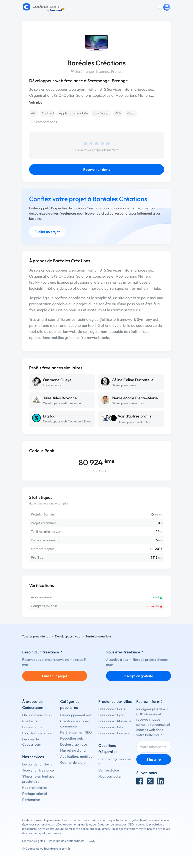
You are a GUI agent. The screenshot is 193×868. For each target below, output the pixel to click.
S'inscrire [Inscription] (154, 759)
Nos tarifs (30, 721)
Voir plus (36, 102)
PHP (118, 113)
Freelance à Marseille (115, 721)
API (34, 113)
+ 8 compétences (44, 122)
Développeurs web (68, 636)
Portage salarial (35, 794)
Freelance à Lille (111, 727)
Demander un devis (37, 764)
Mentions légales (34, 841)
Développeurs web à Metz (135, 422)
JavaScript (101, 113)
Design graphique (74, 744)
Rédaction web (72, 738)
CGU (92, 841)
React (131, 113)
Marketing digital (73, 750)
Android (48, 113)
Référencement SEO (76, 732)
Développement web (76, 715)
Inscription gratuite (138, 676)
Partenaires (31, 800)
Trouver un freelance (38, 770)
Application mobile (73, 113)
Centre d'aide (109, 770)
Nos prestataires (35, 787)
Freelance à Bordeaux (115, 733)
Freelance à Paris (112, 709)
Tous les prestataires (36, 636)
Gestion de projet (73, 762)
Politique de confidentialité (67, 841)
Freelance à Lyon (111, 715)
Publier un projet (47, 232)
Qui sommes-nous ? (37, 715)
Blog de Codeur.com (38, 733)
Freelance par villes (115, 701)
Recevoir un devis (97, 169)
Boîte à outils (32, 727)
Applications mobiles (76, 756)
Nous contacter (110, 776)
